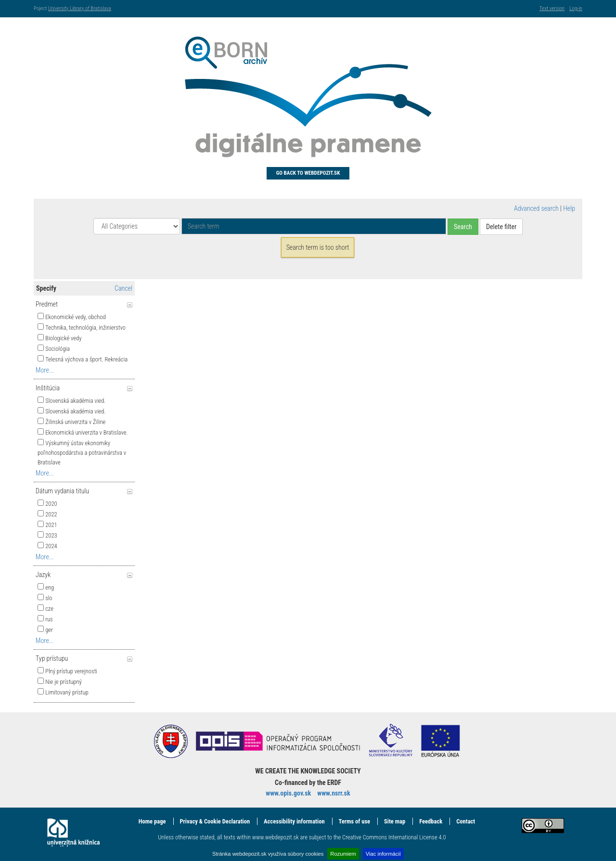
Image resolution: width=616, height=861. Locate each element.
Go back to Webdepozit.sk (308, 173)
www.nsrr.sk (334, 793)
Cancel (123, 288)
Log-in (576, 8)
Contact (466, 821)
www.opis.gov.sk (288, 793)
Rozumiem (343, 854)
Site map (395, 821)
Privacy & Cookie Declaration (215, 821)
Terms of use (354, 821)
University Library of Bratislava (80, 8)
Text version (552, 8)
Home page (152, 821)
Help (569, 208)
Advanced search (536, 208)
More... (45, 370)
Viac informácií (383, 854)
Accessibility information (294, 821)
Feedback (431, 821)
